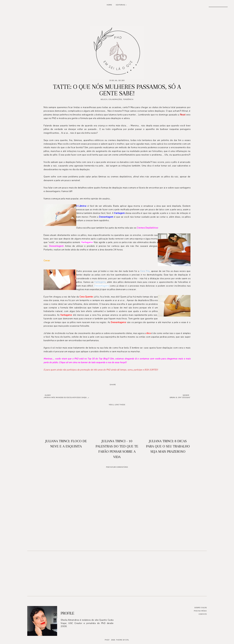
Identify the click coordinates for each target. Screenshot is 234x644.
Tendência (128, 99)
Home (109, 5)
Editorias (121, 5)
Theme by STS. (123, 640)
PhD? (107, 640)
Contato (203, 614)
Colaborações (115, 99)
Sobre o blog (201, 608)
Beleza (104, 99)
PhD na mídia (200, 611)
